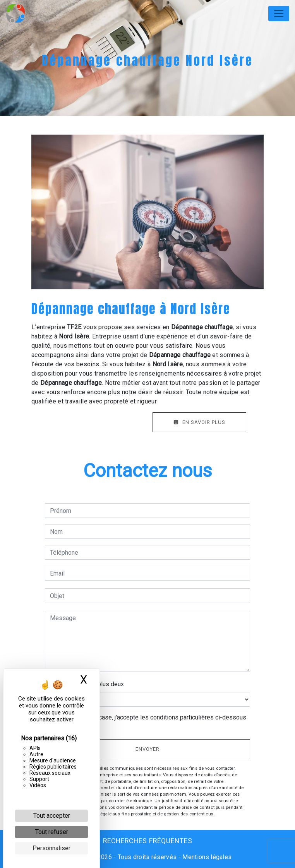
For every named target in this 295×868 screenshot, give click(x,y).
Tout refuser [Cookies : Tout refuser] (52, 832)
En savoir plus (199, 422)
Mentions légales (206, 857)
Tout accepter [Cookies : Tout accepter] (52, 816)
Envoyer (147, 749)
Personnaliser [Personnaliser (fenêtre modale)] (51, 848)
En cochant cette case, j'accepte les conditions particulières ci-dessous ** (149, 722)
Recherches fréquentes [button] (148, 841)
